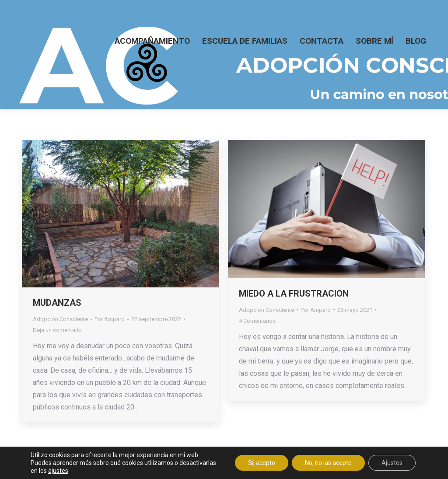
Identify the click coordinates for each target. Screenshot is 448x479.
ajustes (58, 471)
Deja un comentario (57, 330)
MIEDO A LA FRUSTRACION (294, 294)
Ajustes (392, 463)
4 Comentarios (257, 321)
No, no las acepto (328, 463)
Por (110, 319)
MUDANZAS (57, 303)
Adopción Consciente (60, 319)
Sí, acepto (262, 463)
